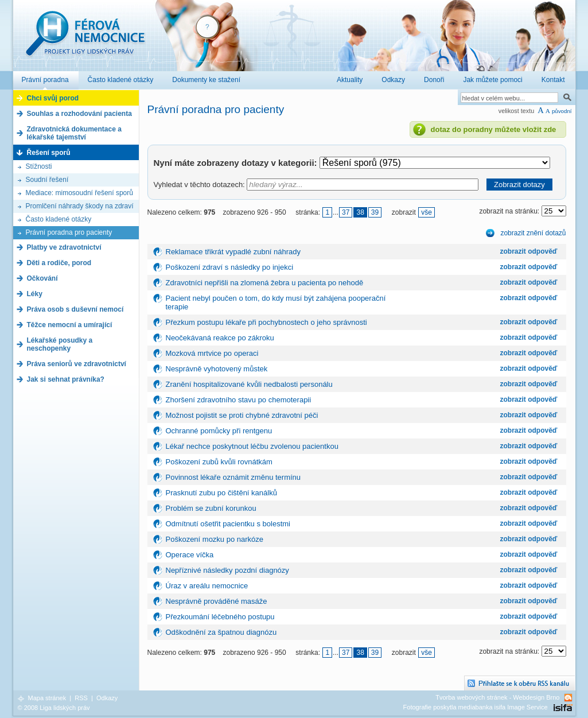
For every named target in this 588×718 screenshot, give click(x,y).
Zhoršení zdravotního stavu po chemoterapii (239, 400)
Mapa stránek (47, 698)
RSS (81, 698)
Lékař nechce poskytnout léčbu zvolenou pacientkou (252, 446)
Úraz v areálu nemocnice (207, 586)
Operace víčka (190, 555)
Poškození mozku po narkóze (215, 539)
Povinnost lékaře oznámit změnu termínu (233, 477)
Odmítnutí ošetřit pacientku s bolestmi (228, 524)
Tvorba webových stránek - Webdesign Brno (497, 697)
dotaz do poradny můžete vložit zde (494, 129)
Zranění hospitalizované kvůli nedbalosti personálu (249, 384)
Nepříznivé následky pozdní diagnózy (227, 570)
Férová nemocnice (85, 39)
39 (375, 212)
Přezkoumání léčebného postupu (220, 617)
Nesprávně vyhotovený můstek (217, 369)
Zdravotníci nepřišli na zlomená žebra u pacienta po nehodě (265, 283)
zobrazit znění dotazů (533, 233)
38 (360, 212)
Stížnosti (39, 166)
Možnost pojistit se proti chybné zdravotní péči (242, 415)
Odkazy (107, 698)
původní (562, 111)
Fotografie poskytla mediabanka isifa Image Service (476, 707)
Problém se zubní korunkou (211, 508)
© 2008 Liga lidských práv (54, 708)
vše (427, 212)
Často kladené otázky (59, 219)
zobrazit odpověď (529, 251)
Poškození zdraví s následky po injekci (230, 267)
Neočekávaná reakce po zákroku (220, 338)
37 (346, 212)
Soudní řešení (47, 180)
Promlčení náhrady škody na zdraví (80, 206)
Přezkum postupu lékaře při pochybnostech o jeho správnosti (266, 322)
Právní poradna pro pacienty (69, 232)
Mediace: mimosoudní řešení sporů (79, 193)
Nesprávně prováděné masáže (217, 601)
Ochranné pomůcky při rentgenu (219, 431)
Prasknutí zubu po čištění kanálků (221, 493)
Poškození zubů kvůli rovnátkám (219, 462)
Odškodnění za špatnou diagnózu (221, 632)
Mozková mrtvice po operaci (212, 353)
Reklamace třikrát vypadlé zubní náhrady (233, 252)
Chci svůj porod (53, 98)
